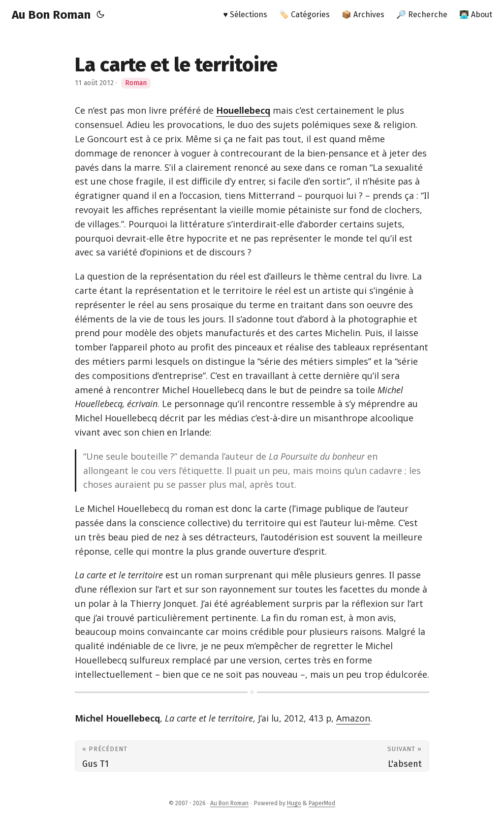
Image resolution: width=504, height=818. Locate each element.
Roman (136, 83)
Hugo (294, 803)
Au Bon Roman (51, 15)
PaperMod (322, 803)
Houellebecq (243, 110)
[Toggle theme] (100, 15)
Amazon (353, 718)
